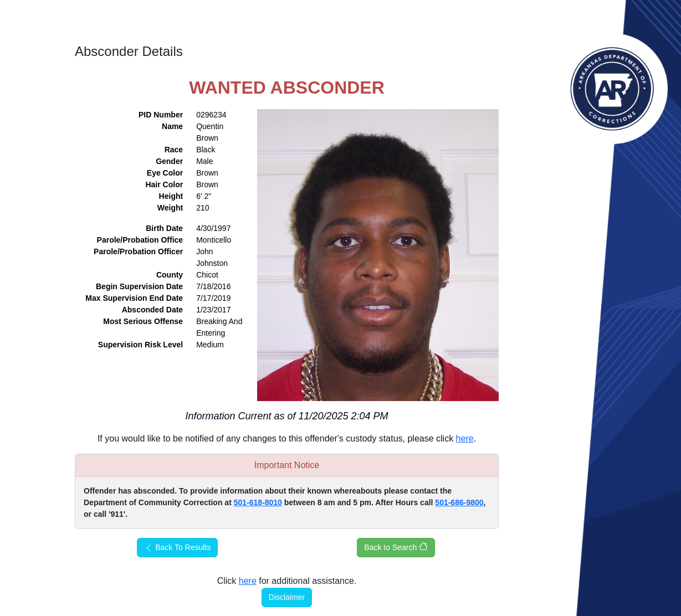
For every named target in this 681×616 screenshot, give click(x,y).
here (465, 438)
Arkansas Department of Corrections (612, 89)
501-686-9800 (459, 502)
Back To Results (177, 548)
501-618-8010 (258, 502)
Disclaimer (287, 597)
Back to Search (396, 547)
